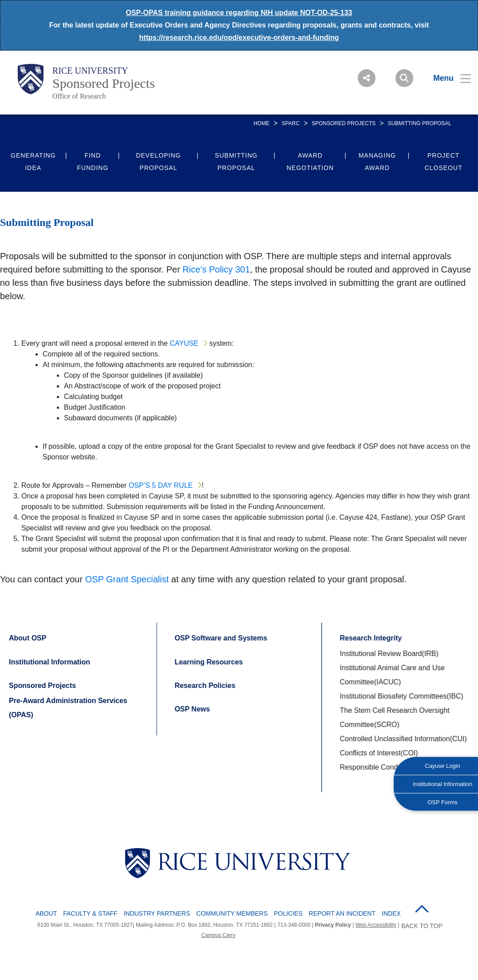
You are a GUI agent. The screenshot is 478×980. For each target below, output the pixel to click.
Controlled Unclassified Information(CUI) (403, 739)
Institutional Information (49, 662)
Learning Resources (208, 662)
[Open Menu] (447, 78)
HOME (261, 123)
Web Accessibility (376, 925)
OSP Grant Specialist (127, 579)
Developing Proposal (158, 162)
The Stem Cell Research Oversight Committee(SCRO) (394, 717)
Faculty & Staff (90, 913)
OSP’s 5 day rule (161, 485)
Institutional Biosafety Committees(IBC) (401, 696)
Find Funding (93, 162)
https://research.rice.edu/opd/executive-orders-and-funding (239, 38)
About (46, 913)
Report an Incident (342, 913)
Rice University (90, 71)
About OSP (28, 638)
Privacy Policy (333, 925)
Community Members (232, 913)
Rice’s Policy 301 (216, 269)
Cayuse (184, 343)
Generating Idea (33, 162)
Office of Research (79, 96)
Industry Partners (157, 913)
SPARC (290, 123)
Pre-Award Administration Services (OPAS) (68, 708)
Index (391, 913)
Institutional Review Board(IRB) (388, 654)
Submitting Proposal (236, 162)
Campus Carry (218, 935)
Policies (288, 913)
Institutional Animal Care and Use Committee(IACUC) (392, 675)
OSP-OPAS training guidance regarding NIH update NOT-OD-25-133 (239, 13)
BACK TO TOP (422, 926)
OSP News (192, 709)
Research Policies (204, 686)
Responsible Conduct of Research (393, 767)
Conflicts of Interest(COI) (378, 753)
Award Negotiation (310, 162)
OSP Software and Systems (220, 638)
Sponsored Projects (104, 83)
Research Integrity (370, 638)
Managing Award (377, 162)
